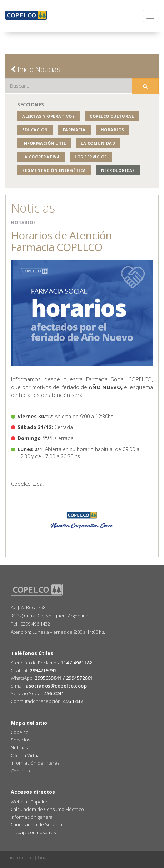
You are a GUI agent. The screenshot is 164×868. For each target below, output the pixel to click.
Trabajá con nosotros (33, 832)
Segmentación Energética (54, 170)
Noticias (19, 747)
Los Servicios (91, 157)
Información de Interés (35, 763)
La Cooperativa (41, 157)
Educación (35, 130)
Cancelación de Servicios (38, 824)
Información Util (44, 143)
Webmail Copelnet (30, 802)
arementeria (21, 857)
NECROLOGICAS (118, 170)
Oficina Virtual (26, 755)
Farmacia (74, 130)
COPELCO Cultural (112, 116)
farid (42, 857)
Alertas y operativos (48, 116)
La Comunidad (98, 143)
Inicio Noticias (35, 69)
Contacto (20, 771)
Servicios (20, 740)
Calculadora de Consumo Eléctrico (47, 809)
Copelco (20, 732)
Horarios (113, 130)
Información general (32, 817)
